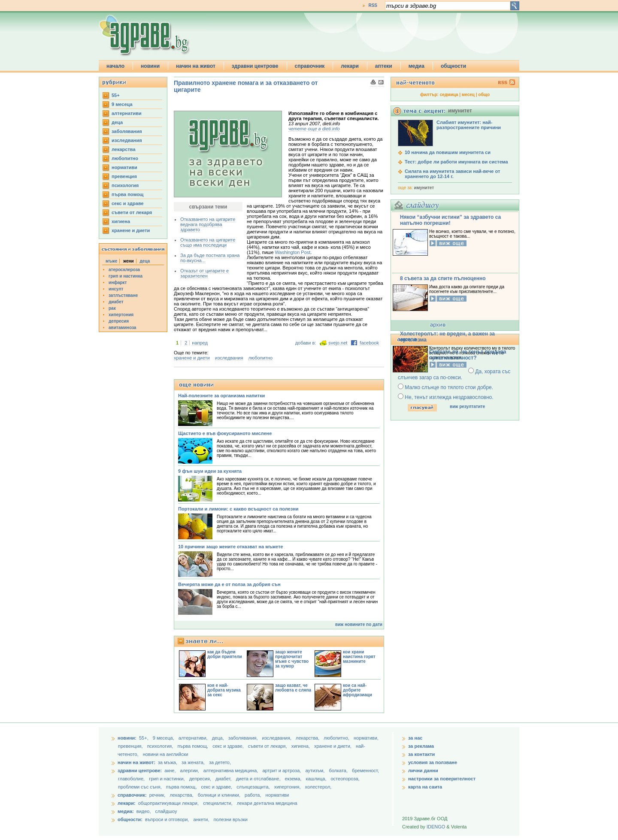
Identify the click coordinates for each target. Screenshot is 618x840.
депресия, (201, 779)
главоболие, (132, 779)
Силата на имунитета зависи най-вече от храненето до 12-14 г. (452, 174)
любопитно (125, 158)
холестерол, (318, 787)
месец (468, 95)
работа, (253, 795)
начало (115, 66)
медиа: (126, 811)
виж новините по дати (359, 624)
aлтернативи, (194, 738)
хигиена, (301, 746)
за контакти (421, 754)
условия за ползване (433, 762)
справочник (310, 66)
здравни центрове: (140, 771)
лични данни (423, 771)
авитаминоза (122, 328)
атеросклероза (124, 270)
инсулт (116, 289)
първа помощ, (193, 746)
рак (112, 308)
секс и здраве (128, 203)
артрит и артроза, (282, 771)
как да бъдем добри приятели (225, 654)
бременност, (365, 771)
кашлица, (317, 779)
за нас (415, 738)
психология (125, 185)
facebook (369, 343)
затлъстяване (123, 295)
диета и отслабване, (259, 779)
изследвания (127, 140)
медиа (417, 66)
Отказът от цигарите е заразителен (204, 273)
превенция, (131, 746)
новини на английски (166, 754)
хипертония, (288, 787)
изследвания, (277, 738)
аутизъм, (315, 771)
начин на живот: (136, 762)
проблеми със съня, (141, 787)
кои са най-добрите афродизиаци (357, 690)
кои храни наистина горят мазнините (359, 657)
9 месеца (122, 104)
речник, (158, 795)
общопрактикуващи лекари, (168, 803)
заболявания (127, 131)
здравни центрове (255, 66)
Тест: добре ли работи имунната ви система (456, 162)
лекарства (124, 149)
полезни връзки (231, 819)
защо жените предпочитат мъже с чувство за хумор (292, 659)
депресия (119, 321)
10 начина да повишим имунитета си (448, 152)
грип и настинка (126, 276)
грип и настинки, (168, 779)
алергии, (190, 771)
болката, (339, 771)
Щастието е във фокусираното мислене (225, 433)
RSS (373, 5)
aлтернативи (127, 113)
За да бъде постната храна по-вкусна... (210, 258)
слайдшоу (166, 811)
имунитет (424, 188)
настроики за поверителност (442, 779)
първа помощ (127, 194)
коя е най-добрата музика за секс (224, 690)
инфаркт (118, 283)
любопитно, (337, 738)
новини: (127, 738)
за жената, (193, 762)
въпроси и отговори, (167, 819)
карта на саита (425, 787)
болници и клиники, (219, 795)
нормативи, (366, 738)
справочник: (132, 795)
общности (453, 66)
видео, (144, 811)
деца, (219, 738)
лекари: (127, 803)
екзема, (294, 779)
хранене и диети (131, 230)
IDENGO (436, 827)
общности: (130, 819)
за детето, (220, 762)
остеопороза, (345, 779)
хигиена (121, 221)
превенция (124, 176)
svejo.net (338, 343)
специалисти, (218, 803)
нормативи (124, 167)
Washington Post (293, 252)
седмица (449, 95)
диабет (116, 302)
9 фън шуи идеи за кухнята (210, 471)
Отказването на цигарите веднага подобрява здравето (208, 224)
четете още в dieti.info (314, 129)
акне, (171, 771)
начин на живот (196, 66)
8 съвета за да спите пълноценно (443, 278)
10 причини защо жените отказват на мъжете (230, 547)
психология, (161, 746)
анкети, (201, 819)
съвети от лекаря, (268, 746)
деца (117, 122)
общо (484, 95)
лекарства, (308, 738)
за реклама (421, 746)
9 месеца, (164, 738)
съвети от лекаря (132, 212)
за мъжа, (168, 762)
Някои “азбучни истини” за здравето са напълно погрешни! (450, 220)
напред (200, 343)
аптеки (384, 66)
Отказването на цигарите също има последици (208, 242)
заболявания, (244, 738)
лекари (350, 66)
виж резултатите (467, 406)
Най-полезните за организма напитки (221, 396)
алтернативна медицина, (232, 771)
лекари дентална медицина (267, 803)
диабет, (224, 779)
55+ (116, 95)
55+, (144, 738)
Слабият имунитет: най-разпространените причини (469, 125)
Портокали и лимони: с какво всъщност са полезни (238, 509)
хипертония (121, 315)
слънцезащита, (254, 787)
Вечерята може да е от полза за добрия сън (229, 584)
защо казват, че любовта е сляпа (293, 688)
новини (150, 66)
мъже (111, 261)
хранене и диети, (333, 746)
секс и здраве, (229, 746)
